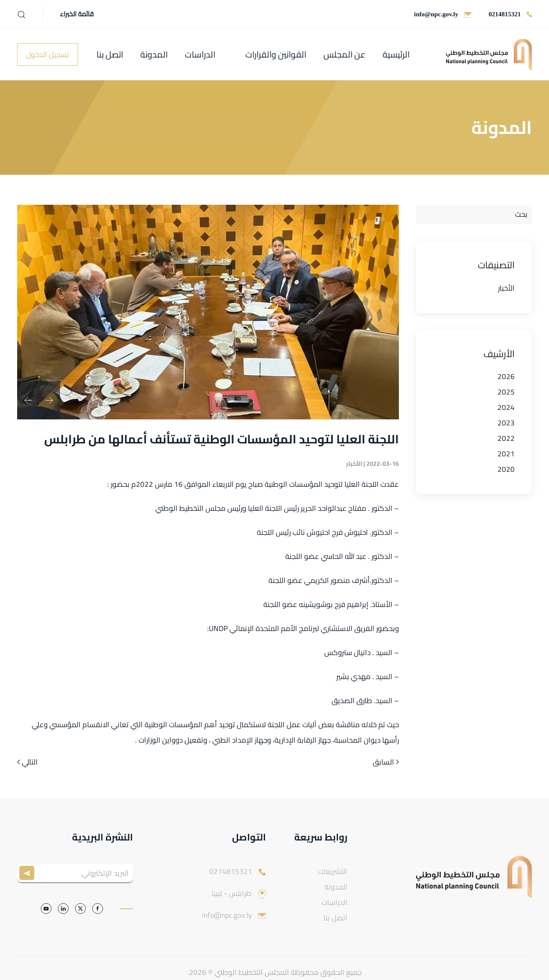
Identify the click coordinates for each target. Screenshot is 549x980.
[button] (21, 15)
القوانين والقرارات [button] (276, 54)
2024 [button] (506, 407)
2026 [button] (506, 376)
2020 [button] (506, 469)
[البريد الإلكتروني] (75, 873)
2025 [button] (506, 392)
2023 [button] (506, 423)
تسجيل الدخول (48, 55)
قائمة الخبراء (77, 14)
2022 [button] (506, 438)
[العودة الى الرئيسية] (489, 55)
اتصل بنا (110, 54)
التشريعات (333, 871)
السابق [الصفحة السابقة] (386, 762)
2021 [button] (506, 454)
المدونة (154, 54)
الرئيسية (396, 54)
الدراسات (200, 54)
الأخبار (506, 288)
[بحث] (474, 214)
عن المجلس (344, 54)
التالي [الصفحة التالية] (27, 762)
